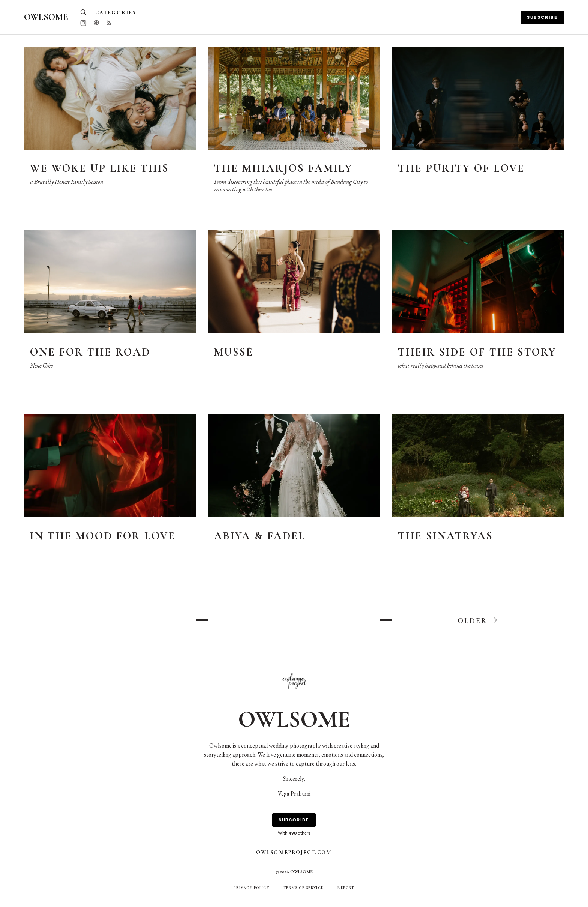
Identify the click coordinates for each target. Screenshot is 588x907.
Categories (115, 13)
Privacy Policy (251, 888)
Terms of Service (304, 888)
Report (346, 888)
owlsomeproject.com (294, 853)
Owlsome (46, 17)
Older (478, 621)
